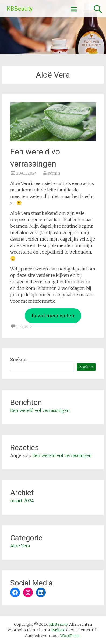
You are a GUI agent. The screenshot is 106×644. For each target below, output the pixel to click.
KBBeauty (20, 9)
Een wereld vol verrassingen (40, 410)
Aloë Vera (20, 546)
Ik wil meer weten (53, 316)
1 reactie (24, 327)
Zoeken (18, 360)
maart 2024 (22, 501)
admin (54, 173)
